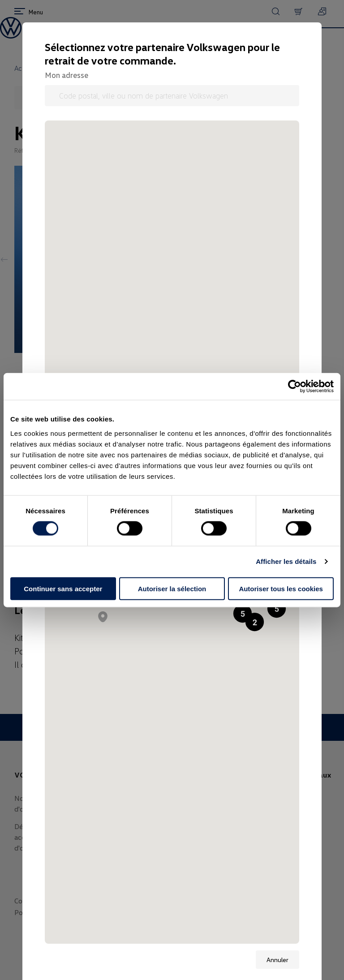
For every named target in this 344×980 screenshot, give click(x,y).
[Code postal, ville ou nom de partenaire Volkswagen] (172, 96)
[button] (277, 608)
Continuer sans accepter (63, 588)
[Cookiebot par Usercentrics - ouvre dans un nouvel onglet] (295, 387)
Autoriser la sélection (172, 588)
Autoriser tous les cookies (281, 588)
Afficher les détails (286, 561)
